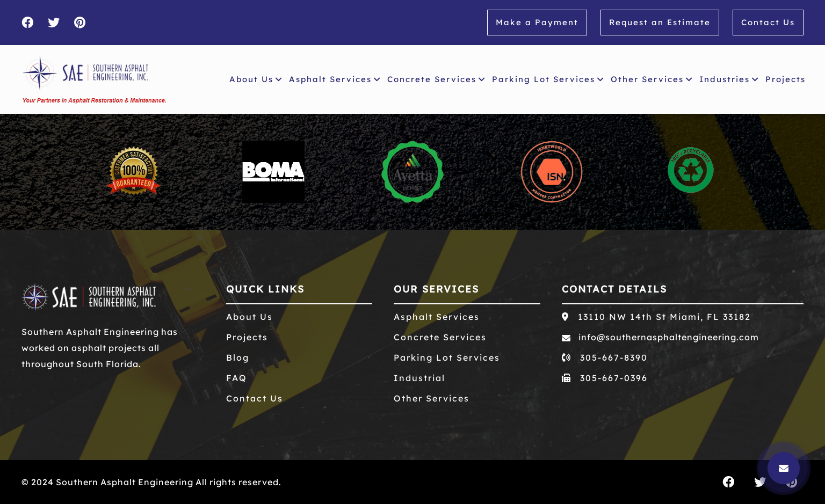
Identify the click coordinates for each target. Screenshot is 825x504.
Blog (238, 357)
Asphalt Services (335, 79)
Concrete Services (436, 79)
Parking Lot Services (548, 79)
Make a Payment (537, 22)
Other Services (652, 79)
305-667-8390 (605, 357)
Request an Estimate (660, 22)
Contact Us (768, 22)
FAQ (237, 378)
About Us (256, 79)
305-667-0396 (605, 378)
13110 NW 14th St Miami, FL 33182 (656, 317)
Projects (788, 78)
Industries (729, 79)
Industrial (419, 378)
